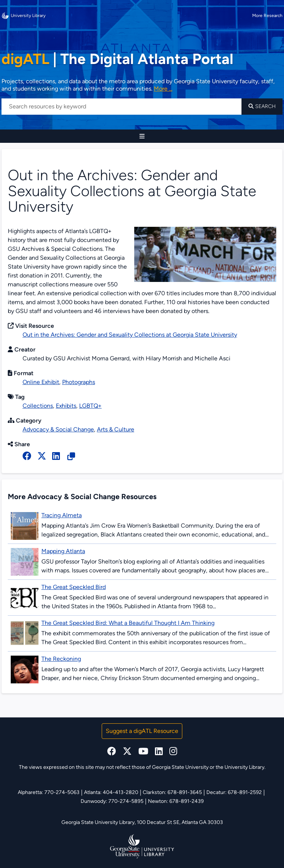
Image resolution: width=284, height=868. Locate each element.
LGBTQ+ (90, 406)
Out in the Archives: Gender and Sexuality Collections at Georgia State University (130, 335)
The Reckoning (61, 659)
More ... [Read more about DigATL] (163, 89)
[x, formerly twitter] (42, 456)
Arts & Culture (116, 429)
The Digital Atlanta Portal (117, 59)
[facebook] (27, 456)
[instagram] (173, 751)
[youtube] (143, 751)
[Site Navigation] (142, 136)
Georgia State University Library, (99, 822)
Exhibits (66, 406)
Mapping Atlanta (63, 551)
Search (262, 106)
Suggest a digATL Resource (142, 731)
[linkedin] (159, 751)
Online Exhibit (41, 382)
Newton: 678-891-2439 (176, 801)
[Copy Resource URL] (71, 457)
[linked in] (56, 456)
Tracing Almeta (62, 515)
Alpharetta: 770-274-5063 (49, 792)
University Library (23, 16)
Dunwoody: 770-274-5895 (112, 801)
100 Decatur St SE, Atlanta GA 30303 (180, 822)
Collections (38, 406)
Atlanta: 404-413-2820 (111, 792)
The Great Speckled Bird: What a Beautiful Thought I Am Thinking (128, 623)
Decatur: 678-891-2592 (234, 792)
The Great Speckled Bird (74, 587)
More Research (267, 16)
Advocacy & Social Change (58, 429)
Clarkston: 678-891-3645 (172, 792)
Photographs (79, 382)
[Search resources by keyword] (121, 107)
